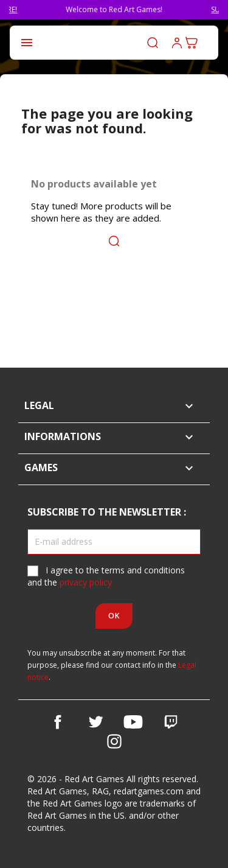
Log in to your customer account (177, 43)
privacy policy (86, 582)
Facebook (58, 722)
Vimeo (171, 722)
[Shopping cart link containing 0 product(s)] (192, 43)
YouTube (133, 722)
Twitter (95, 722)
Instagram (114, 741)
